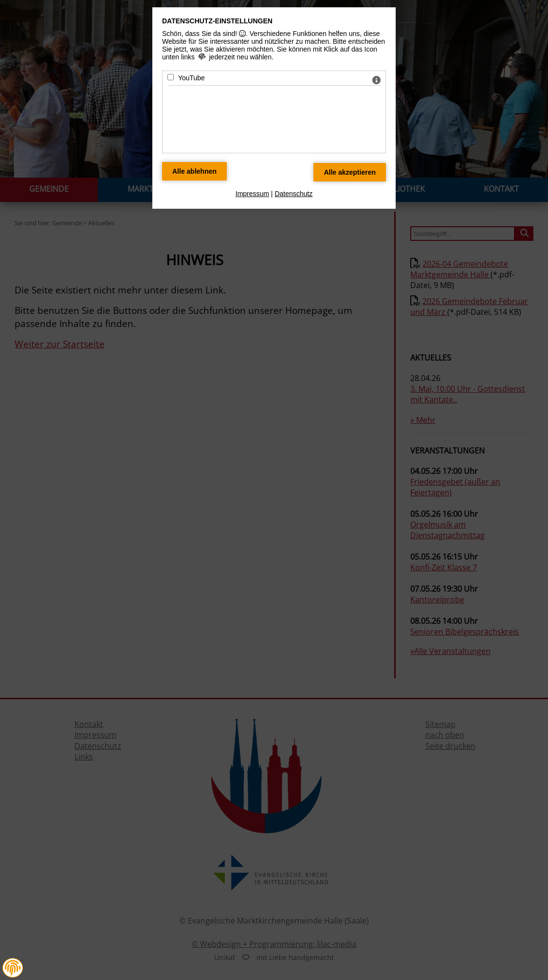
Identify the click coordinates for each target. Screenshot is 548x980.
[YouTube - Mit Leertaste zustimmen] (171, 77)
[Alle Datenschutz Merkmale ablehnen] (194, 171)
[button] (13, 968)
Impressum (252, 194)
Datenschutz (293, 194)
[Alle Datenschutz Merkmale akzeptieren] (350, 172)
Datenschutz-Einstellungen (217, 21)
